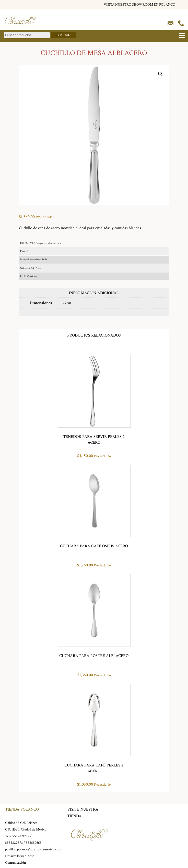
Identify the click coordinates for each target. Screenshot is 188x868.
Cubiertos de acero (56, 243)
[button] (160, 74)
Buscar (64, 35)
